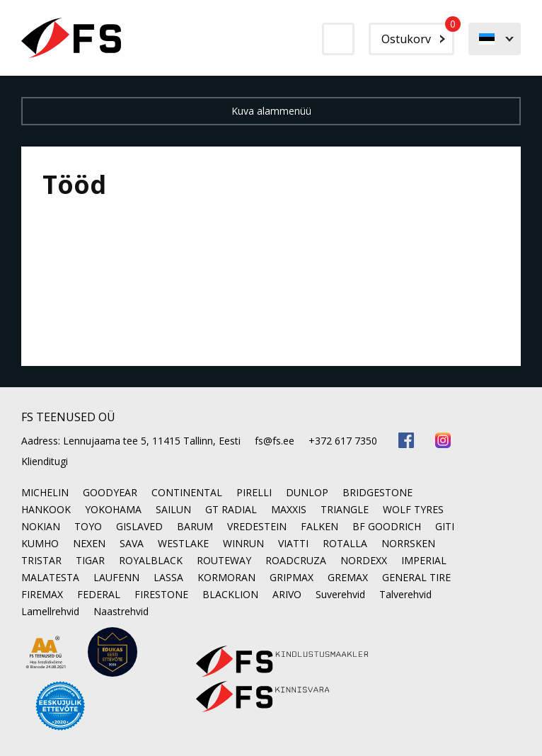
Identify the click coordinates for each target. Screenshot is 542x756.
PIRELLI (254, 492)
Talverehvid (405, 594)
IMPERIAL (424, 560)
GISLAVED (139, 526)
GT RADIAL (231, 509)
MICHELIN (45, 492)
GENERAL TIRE (416, 577)
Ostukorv (418, 35)
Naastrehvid (121, 611)
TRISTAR (41, 560)
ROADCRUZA (296, 560)
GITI (445, 526)
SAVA (132, 543)
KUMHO (40, 543)
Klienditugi (45, 461)
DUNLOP (307, 492)
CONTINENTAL (187, 492)
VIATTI (293, 543)
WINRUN (243, 543)
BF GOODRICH (387, 526)
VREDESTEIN (257, 526)
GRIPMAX (292, 577)
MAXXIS (289, 509)
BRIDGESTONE (377, 492)
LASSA (168, 577)
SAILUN (173, 509)
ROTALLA (345, 543)
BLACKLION (230, 594)
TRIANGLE (345, 509)
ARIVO (287, 594)
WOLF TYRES (413, 509)
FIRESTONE (161, 594)
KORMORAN (226, 577)
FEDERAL (99, 594)
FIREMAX (42, 594)
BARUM (195, 526)
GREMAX (348, 577)
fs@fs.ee (275, 441)
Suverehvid (340, 594)
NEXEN (89, 543)
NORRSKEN (408, 543)
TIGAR (90, 560)
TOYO (88, 526)
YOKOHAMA (113, 509)
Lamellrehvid (50, 611)
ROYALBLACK (151, 560)
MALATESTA (50, 577)
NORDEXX (364, 560)
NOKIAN (41, 526)
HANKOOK (46, 509)
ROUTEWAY (224, 560)
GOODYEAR (110, 492)
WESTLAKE (183, 543)
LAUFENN (116, 577)
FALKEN (319, 526)
